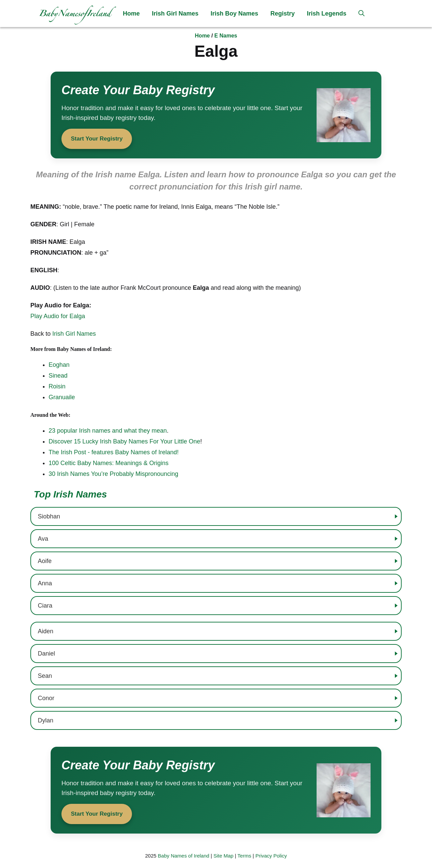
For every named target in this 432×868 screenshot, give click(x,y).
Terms (245, 856)
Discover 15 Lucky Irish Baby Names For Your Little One (124, 441)
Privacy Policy (271, 856)
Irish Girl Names (175, 14)
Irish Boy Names (234, 14)
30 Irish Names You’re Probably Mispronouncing (113, 474)
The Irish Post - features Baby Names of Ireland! (114, 452)
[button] (361, 14)
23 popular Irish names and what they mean (108, 431)
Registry (282, 14)
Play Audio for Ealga (58, 316)
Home (131, 14)
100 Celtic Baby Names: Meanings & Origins (109, 463)
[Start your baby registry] (216, 115)
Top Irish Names (70, 494)
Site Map (223, 856)
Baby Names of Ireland (184, 856)
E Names (226, 36)
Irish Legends (327, 14)
